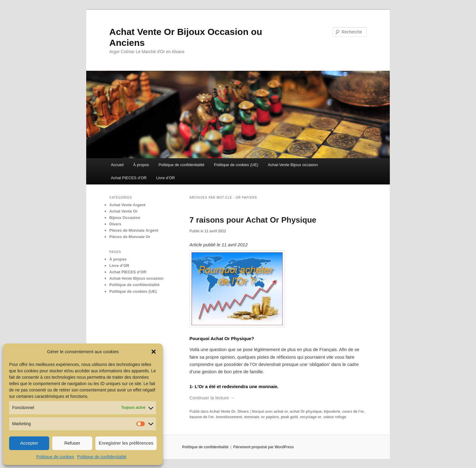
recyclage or (311, 417)
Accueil (117, 165)
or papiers (270, 417)
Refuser (72, 443)
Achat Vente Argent (127, 205)
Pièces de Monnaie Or (130, 237)
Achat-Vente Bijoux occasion (293, 165)
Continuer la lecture (212, 398)
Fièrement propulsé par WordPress (263, 447)
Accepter (29, 443)
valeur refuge (335, 417)
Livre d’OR (165, 178)
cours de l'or (353, 412)
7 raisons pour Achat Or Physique (253, 220)
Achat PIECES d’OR (129, 178)
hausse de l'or (202, 417)
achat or (281, 412)
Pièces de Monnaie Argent (134, 230)
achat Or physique (306, 412)
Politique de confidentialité (102, 457)
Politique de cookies (55, 457)
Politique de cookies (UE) (236, 165)
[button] (154, 352)
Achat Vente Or (223, 412)
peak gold (289, 417)
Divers (243, 412)
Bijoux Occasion (125, 218)
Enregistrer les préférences (126, 443)
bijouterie (332, 412)
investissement (229, 417)
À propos (141, 165)
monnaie (252, 417)
